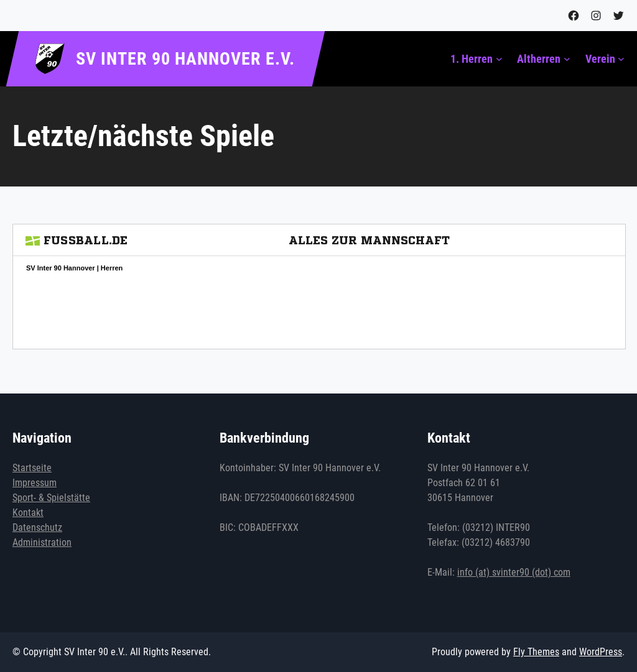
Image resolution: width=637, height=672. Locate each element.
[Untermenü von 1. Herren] (499, 59)
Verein (600, 59)
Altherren (539, 59)
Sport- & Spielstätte (51, 498)
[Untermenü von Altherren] (567, 59)
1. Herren (472, 59)
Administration (42, 542)
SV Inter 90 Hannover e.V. (185, 59)
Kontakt (28, 513)
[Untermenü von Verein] (621, 59)
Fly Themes (536, 652)
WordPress (601, 652)
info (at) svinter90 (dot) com (514, 572)
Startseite (32, 468)
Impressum (35, 483)
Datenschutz (37, 527)
